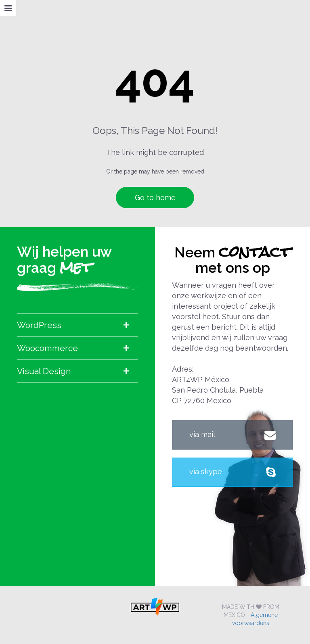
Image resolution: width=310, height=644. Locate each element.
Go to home (155, 198)
